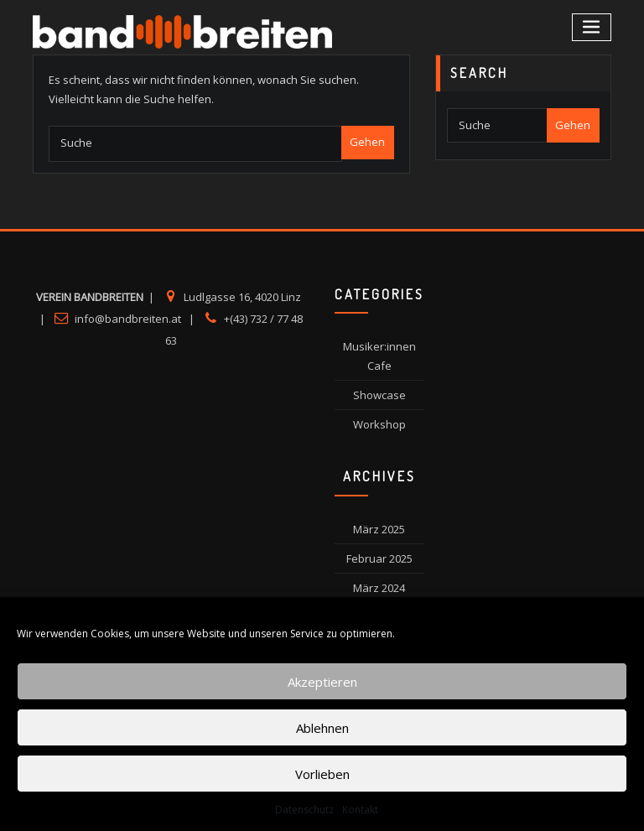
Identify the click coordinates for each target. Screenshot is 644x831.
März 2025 (379, 529)
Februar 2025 (379, 558)
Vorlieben (322, 774)
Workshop (379, 424)
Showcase (379, 395)
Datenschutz (304, 810)
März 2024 (379, 588)
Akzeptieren (322, 682)
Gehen (367, 142)
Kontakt (360, 810)
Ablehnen (322, 728)
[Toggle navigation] (592, 27)
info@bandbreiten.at (128, 319)
